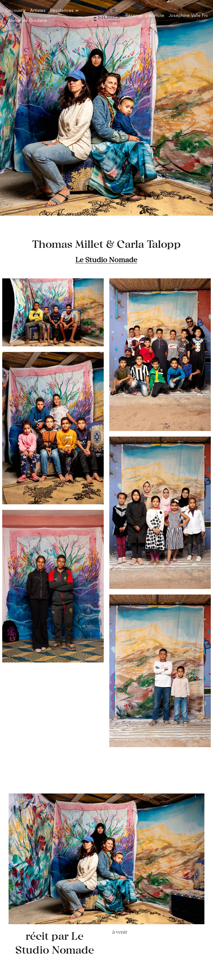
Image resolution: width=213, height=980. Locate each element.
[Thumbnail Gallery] (53, 312)
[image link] (106, 15)
